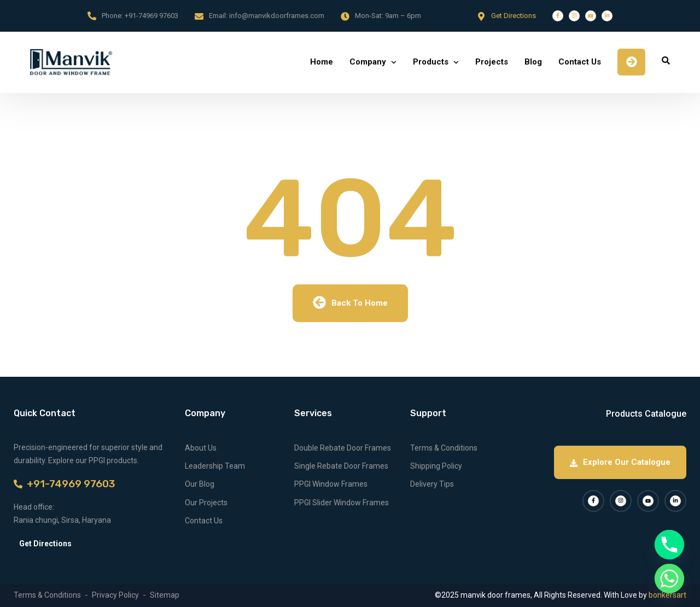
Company (368, 62)
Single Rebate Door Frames (341, 466)
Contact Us (580, 62)
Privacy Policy (115, 595)
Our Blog (200, 484)
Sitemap (165, 595)
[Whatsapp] (669, 579)
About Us (201, 448)
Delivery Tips (432, 484)
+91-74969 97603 (151, 16)
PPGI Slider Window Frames (342, 503)
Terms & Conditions (444, 448)
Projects (492, 62)
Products (431, 62)
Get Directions (514, 16)
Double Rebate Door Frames (343, 448)
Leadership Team (215, 466)
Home (322, 62)
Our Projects (206, 503)
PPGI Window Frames (331, 484)
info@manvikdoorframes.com (277, 16)
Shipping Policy (436, 466)
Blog (533, 62)
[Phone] (669, 545)
